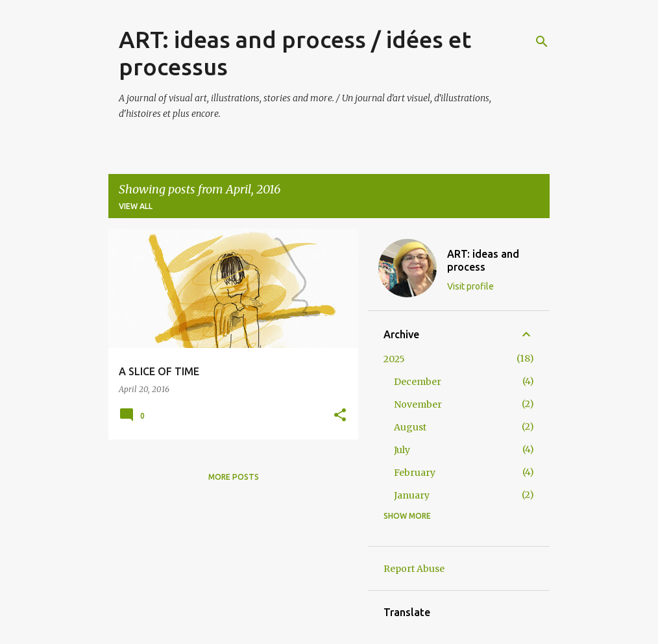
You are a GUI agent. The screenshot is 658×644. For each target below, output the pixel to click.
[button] (340, 416)
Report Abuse (414, 569)
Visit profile (470, 286)
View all (136, 206)
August (410, 427)
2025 (394, 359)
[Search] (542, 42)
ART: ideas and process (483, 260)
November (418, 404)
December (418, 382)
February (415, 473)
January (412, 495)
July (402, 450)
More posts (234, 477)
